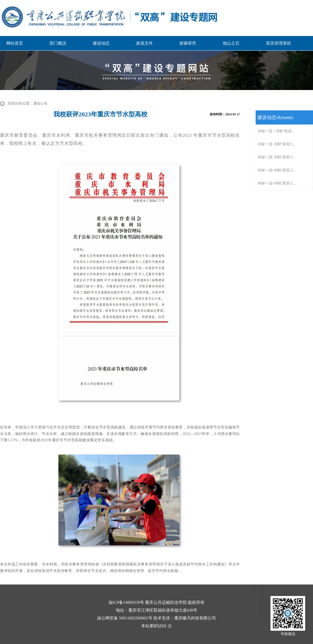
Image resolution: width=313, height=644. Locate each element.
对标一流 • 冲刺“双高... (276, 131)
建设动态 (101, 43)
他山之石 (231, 43)
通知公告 (40, 103)
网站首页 (15, 43)
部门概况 (58, 43)
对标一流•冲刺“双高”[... (277, 170)
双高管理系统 (279, 43)
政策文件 (145, 43)
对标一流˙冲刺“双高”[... (276, 144)
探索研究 (188, 43)
